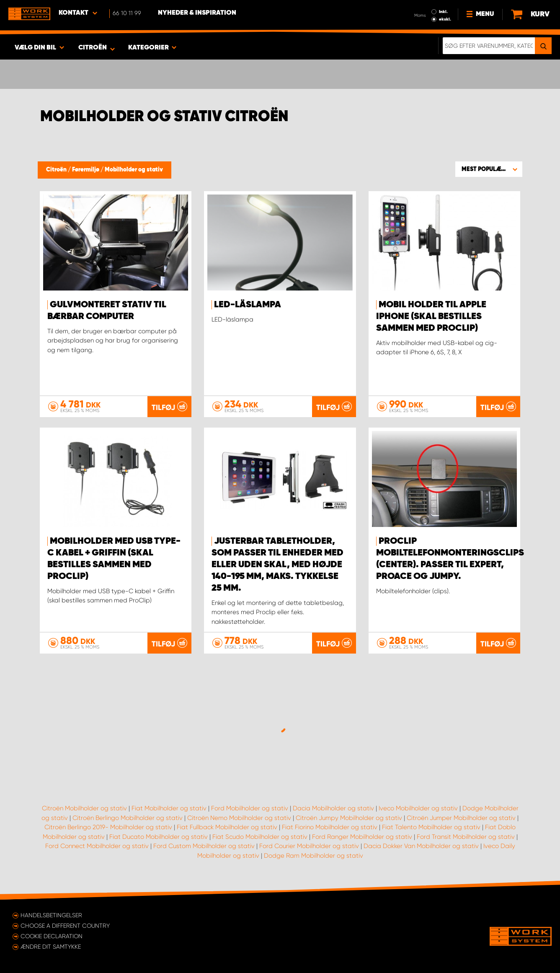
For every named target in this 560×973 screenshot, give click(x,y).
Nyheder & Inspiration (197, 13)
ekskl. (445, 19)
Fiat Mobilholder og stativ (169, 808)
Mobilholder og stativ (134, 170)
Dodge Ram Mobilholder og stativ (314, 856)
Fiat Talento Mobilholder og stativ (431, 827)
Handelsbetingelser (51, 915)
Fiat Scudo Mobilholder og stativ (260, 837)
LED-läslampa (248, 305)
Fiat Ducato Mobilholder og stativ (159, 837)
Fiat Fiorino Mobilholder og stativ (330, 827)
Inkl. (443, 12)
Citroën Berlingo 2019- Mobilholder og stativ (108, 827)
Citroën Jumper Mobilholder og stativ (461, 818)
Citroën (57, 170)
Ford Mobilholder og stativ (250, 808)
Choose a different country (65, 926)
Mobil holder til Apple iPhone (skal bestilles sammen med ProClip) (431, 317)
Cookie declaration (52, 936)
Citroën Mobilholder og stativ (84, 808)
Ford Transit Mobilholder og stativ (466, 837)
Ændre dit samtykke (51, 947)
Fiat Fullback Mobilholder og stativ (227, 827)
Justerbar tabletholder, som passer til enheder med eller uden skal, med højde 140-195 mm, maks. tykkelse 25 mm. (277, 565)
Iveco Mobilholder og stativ (418, 808)
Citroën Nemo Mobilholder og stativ (239, 818)
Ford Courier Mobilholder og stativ (309, 846)
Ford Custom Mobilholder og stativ (204, 846)
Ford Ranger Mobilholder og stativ (362, 837)
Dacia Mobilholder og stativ (333, 808)
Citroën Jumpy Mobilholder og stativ (349, 818)
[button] (489, 169)
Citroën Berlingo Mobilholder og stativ (128, 818)
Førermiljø (86, 170)
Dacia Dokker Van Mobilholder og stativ (421, 846)
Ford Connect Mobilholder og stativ (97, 846)
